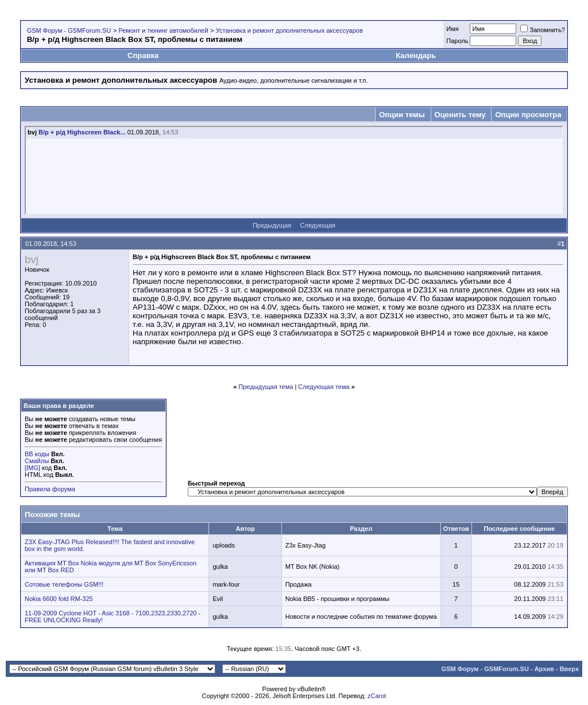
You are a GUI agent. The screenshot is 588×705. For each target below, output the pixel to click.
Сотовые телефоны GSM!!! (64, 584)
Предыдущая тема (266, 387)
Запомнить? (543, 30)
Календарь (416, 55)
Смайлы (37, 461)
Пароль (457, 41)
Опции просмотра (528, 115)
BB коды (37, 454)
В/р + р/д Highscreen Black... (82, 132)
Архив (544, 669)
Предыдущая (272, 225)
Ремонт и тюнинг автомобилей (163, 30)
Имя (452, 29)
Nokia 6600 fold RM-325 (59, 599)
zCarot (377, 696)
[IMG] (32, 468)
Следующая (318, 225)
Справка (143, 55)
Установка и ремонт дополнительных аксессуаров (289, 30)
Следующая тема (324, 387)
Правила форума (50, 489)
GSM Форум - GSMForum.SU (69, 30)
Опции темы (402, 115)
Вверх (569, 669)
